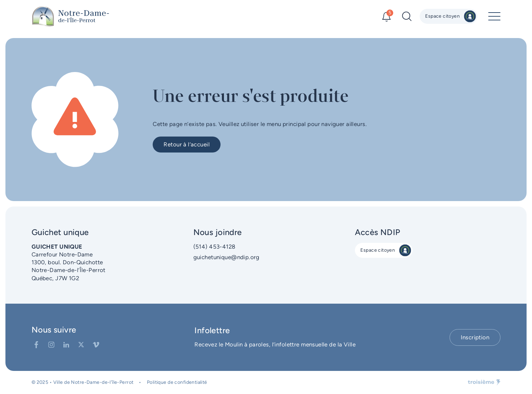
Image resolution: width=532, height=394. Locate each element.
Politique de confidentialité (177, 382)
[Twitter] (81, 345)
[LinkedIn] (66, 345)
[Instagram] (51, 345)
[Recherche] (407, 16)
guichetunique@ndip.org (226, 257)
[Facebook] (36, 345)
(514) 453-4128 (214, 247)
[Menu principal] (494, 16)
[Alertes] (386, 16)
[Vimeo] (96, 345)
